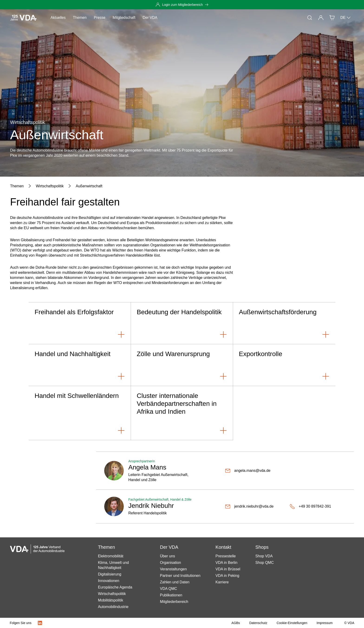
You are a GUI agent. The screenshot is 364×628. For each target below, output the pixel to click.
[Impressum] (325, 623)
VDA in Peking (227, 576)
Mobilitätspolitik (110, 600)
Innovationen (109, 581)
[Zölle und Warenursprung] (182, 365)
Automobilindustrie (113, 607)
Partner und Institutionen (180, 576)
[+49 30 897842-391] (310, 506)
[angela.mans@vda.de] (248, 471)
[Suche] (310, 18)
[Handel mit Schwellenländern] (80, 413)
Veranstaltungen (173, 569)
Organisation (171, 563)
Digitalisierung (110, 574)
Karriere (222, 582)
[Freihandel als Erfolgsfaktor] (80, 323)
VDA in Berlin (226, 563)
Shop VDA (264, 556)
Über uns (167, 556)
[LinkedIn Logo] (40, 623)
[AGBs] (236, 623)
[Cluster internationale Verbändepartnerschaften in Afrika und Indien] (182, 413)
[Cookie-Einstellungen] (292, 623)
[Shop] (332, 18)
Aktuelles (58, 18)
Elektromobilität (111, 556)
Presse (100, 18)
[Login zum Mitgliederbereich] (182, 5)
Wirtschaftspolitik (112, 594)
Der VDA (150, 18)
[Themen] (17, 186)
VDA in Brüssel (228, 569)
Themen (80, 18)
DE (346, 18)
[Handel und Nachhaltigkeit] (80, 365)
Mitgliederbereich (174, 602)
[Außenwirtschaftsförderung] (284, 323)
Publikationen (171, 595)
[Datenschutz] (258, 623)
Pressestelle (226, 556)
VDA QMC (169, 589)
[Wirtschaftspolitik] (50, 186)
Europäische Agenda (115, 587)
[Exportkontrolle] (284, 365)
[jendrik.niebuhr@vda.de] (249, 506)
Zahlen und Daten (175, 582)
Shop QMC (265, 563)
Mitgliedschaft (124, 18)
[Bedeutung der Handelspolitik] (182, 323)
